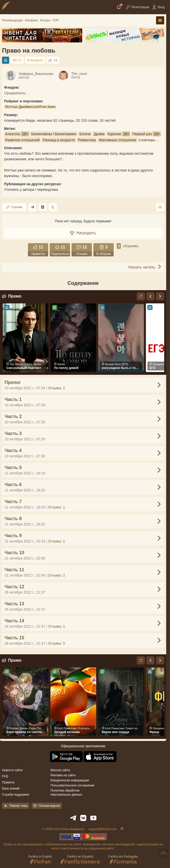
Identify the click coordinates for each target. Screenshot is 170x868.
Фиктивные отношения (117, 140)
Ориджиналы (15, 93)
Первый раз (142, 134)
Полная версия (47, 806)
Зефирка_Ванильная (36, 74)
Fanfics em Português (123, 860)
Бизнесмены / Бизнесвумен (54, 134)
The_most (79, 74)
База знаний (11, 788)
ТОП (55, 20)
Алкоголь (13, 134)
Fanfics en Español (80, 860)
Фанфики (31, 20)
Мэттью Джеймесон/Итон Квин (30, 107)
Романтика (87, 140)
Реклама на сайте (63, 775)
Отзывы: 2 (56, 388)
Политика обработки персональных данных (66, 793)
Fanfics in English (40, 860)
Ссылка (14, 207)
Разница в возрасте (59, 140)
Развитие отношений (22, 140)
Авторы (45, 20)
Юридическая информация (70, 780)
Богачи (85, 134)
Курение (114, 134)
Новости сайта (12, 770)
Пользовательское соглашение (72, 785)
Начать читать (145, 267)
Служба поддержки (16, 795)
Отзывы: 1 (56, 507)
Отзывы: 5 (56, 643)
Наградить (83, 233)
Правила (8, 782)
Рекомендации (12, 20)
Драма (99, 134)
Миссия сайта (60, 770)
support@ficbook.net (103, 829)
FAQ (5, 776)
